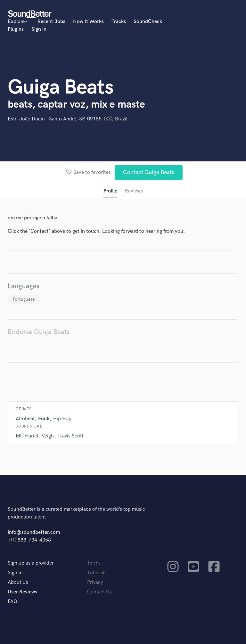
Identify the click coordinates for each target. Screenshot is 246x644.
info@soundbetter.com (34, 532)
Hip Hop (62, 419)
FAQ (12, 602)
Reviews (134, 191)
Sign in (39, 29)
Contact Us (99, 592)
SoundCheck (148, 22)
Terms (94, 563)
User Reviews (22, 592)
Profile (110, 191)
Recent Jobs (51, 22)
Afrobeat (25, 419)
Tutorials (97, 573)
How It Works (88, 22)
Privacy (95, 582)
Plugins (16, 29)
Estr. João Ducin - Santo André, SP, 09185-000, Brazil (68, 119)
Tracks (119, 22)
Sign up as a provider (31, 563)
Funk (44, 419)
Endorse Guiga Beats (39, 332)
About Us (18, 582)
